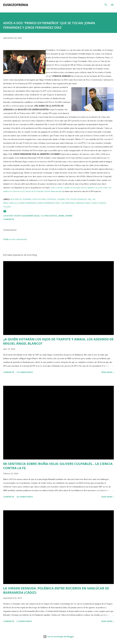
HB (94, 199)
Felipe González (79, 199)
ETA (68, 199)
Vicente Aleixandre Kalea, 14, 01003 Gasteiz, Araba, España (43, 216)
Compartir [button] (9, 219)
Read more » (108, 372)
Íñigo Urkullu (10, 203)
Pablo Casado (99, 203)
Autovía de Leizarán (21, 199)
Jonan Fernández (27, 203)
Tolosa (7, 207)
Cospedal (51, 199)
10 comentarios (25, 372)
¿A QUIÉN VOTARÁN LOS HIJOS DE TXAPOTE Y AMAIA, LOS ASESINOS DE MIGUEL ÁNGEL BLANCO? (58, 341)
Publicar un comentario (15, 239)
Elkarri (61, 199)
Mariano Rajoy (83, 203)
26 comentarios (25, 497)
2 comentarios (24, 621)
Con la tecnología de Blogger (59, 636)
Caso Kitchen (39, 199)
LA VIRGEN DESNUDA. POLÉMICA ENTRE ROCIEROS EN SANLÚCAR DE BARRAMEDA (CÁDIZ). (56, 590)
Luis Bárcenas (68, 203)
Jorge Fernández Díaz (49, 203)
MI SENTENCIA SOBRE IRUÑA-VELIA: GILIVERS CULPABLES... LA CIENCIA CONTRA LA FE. (58, 466)
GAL (90, 199)
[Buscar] (106, 5)
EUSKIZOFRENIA (16, 5)
